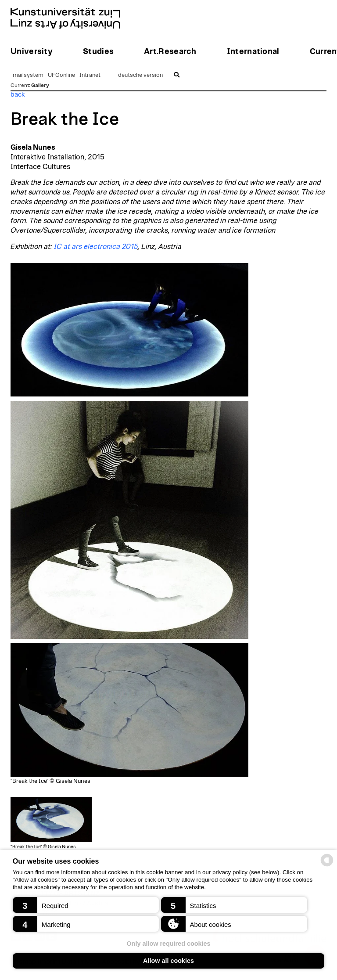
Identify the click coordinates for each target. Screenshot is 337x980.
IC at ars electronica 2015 (96, 247)
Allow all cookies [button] (168, 961)
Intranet (90, 75)
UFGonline (61, 75)
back (18, 95)
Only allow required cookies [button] (168, 944)
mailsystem (28, 75)
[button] (86, 905)
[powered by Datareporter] (327, 866)
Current (20, 85)
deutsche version (140, 75)
